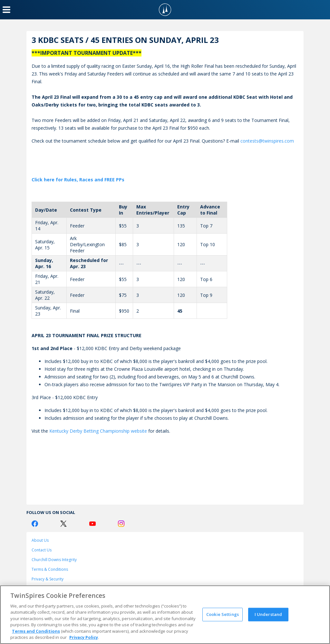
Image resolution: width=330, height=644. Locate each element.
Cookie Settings (223, 614)
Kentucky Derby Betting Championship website (98, 431)
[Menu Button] (6, 10)
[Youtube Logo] (92, 524)
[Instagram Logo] (121, 524)
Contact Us (42, 550)
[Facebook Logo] (35, 524)
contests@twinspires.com (267, 141)
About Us (40, 540)
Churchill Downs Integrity (54, 560)
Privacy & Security (48, 579)
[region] (165, 615)
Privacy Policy (84, 637)
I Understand (268, 614)
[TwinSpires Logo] (165, 10)
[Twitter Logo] (63, 524)
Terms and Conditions (36, 631)
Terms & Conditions (50, 569)
